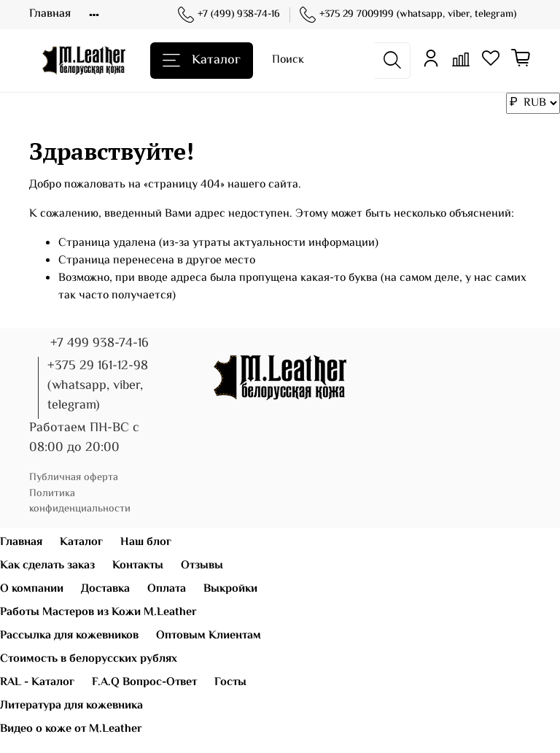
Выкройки (230, 589)
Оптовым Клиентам (209, 636)
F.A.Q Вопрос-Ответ (144, 683)
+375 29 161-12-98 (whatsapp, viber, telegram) (98, 386)
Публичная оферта (74, 478)
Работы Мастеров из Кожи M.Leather (98, 613)
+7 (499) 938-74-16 (229, 15)
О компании (32, 589)
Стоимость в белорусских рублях (89, 659)
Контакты (138, 566)
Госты (230, 683)
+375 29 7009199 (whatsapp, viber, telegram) (408, 15)
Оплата (167, 589)
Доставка (105, 589)
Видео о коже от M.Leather (71, 729)
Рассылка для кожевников (69, 636)
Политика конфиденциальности (80, 502)
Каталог (202, 61)
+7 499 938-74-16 (100, 344)
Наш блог (146, 542)
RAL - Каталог (37, 683)
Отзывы (202, 566)
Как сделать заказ (47, 566)
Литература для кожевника (71, 706)
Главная (50, 14)
